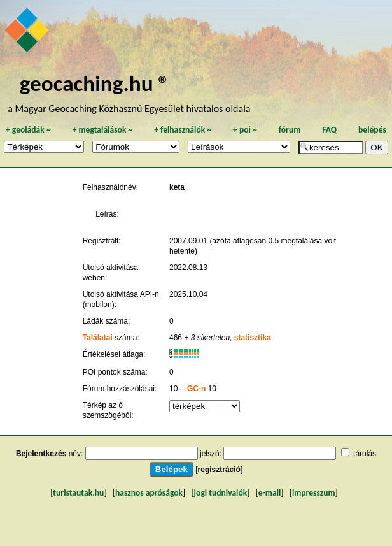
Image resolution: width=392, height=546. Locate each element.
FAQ (329, 130)
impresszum (314, 493)
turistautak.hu (78, 493)
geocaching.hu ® (95, 83)
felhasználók (183, 130)
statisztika (253, 338)
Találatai (98, 338)
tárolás (365, 454)
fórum (290, 130)
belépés (372, 130)
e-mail (269, 493)
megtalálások (103, 130)
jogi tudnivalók (221, 493)
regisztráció (219, 470)
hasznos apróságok (149, 493)
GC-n (196, 389)
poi (245, 130)
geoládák (28, 130)
